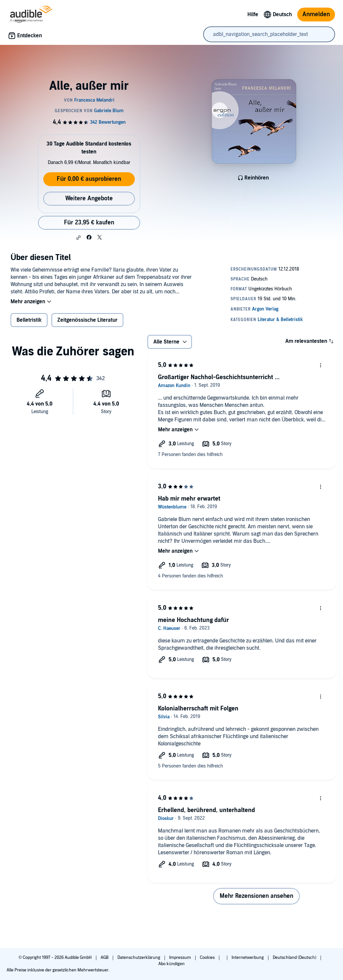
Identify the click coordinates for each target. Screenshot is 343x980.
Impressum (181, 958)
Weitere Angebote (89, 198)
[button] (78, 238)
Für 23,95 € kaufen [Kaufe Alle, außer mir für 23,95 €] (89, 223)
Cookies (208, 958)
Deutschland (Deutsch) (295, 958)
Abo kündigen (171, 964)
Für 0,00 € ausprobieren (89, 179)
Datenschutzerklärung (139, 958)
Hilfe (253, 15)
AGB (105, 958)
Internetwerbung (248, 958)
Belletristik (29, 320)
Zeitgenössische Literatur (87, 320)
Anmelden (316, 14)
